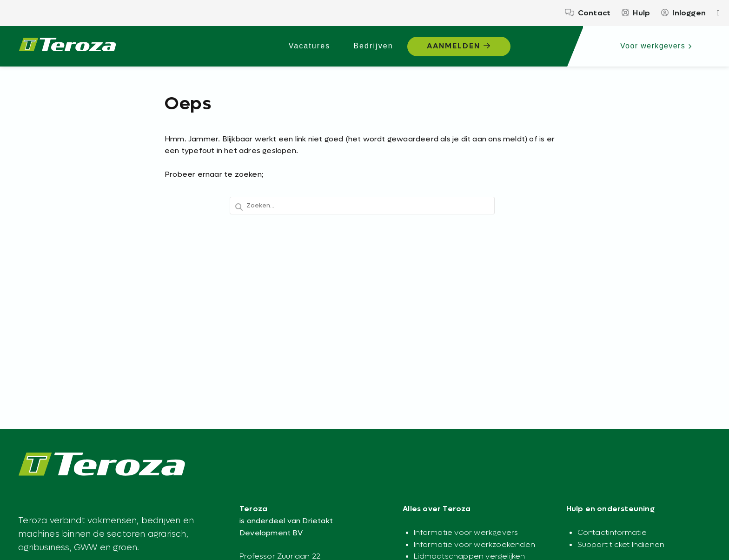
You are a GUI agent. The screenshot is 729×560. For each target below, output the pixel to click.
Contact (588, 13)
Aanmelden (459, 46)
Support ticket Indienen (621, 544)
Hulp (636, 13)
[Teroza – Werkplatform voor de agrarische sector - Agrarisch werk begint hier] (67, 47)
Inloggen (683, 13)
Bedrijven (373, 46)
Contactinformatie (612, 532)
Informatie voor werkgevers (466, 532)
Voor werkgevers (656, 46)
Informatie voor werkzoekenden (474, 544)
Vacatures (310, 46)
